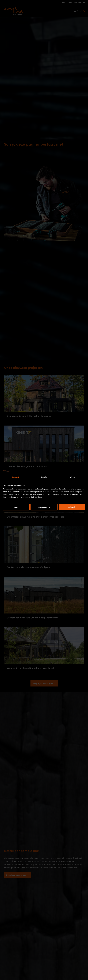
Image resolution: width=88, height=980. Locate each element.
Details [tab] (44, 477)
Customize (44, 507)
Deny (16, 507)
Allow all (72, 507)
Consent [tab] (15, 477)
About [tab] (73, 477)
